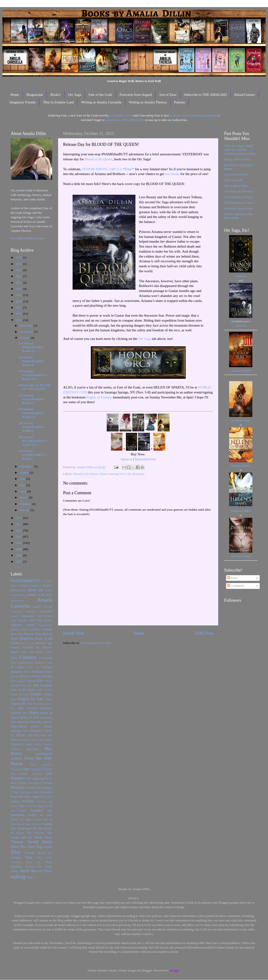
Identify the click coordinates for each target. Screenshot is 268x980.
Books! (55, 95)
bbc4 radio (17, 634)
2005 (19, 562)
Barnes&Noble (145, 459)
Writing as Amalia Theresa (148, 102)
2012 (19, 530)
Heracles (23, 722)
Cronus (30, 667)
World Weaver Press (36, 871)
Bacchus (36, 629)
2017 (19, 307)
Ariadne (22, 620)
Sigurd (29, 819)
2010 (19, 543)
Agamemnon (17, 601)
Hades (21, 708)
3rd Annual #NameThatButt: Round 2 (31, 427)
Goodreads (37, 238)
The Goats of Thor (236, 186)
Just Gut (33, 735)
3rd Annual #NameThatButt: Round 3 (31, 399)
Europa (32, 681)
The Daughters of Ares (239, 203)
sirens (38, 819)
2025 (19, 264)
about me (35, 590)
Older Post (204, 633)
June (23, 479)
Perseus (48, 783)
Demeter (15, 676)
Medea (38, 744)
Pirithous (18, 787)
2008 (19, 555)
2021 (19, 283)
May (23, 485)
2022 (19, 276)
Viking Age (33, 862)
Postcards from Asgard (136, 95)
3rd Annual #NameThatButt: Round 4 (31, 361)
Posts (232, 578)
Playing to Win (30, 792)
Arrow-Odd (35, 620)
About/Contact (245, 95)
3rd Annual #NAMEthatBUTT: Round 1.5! (33, 441)
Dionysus (26, 676)
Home (15, 95)
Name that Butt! (38, 758)
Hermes (48, 722)
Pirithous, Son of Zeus (238, 208)
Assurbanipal (45, 625)
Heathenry (46, 708)
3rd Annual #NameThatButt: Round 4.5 (31, 347)
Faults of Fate (44, 690)
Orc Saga (75, 95)
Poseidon (46, 792)
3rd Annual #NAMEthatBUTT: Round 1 (33, 455)
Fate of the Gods (100, 95)
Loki (29, 744)
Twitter (15, 238)
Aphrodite (46, 611)
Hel (25, 713)
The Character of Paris (239, 197)
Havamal (32, 708)
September (27, 466)
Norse (17, 764)
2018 (19, 301)
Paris (14, 783)
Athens (25, 629)
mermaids (32, 749)
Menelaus (16, 749)
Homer (35, 726)
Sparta (20, 824)
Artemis (48, 620)
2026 (19, 257)
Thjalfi (48, 847)
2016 (19, 314)
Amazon (126, 459)
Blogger (175, 970)
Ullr (39, 858)
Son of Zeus (168, 95)
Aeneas (23, 595)
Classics (28, 657)
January (25, 510)
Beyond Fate (32, 634)
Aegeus (14, 595)
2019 (19, 295)
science (37, 810)
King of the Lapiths (28, 740)
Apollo (14, 616)
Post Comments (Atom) (96, 643)
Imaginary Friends (23, 102)
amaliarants (17, 611)
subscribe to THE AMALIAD (124, 120)
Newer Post (73, 633)
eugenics (22, 681)
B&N (247, 371)
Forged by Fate (31, 699)
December (26, 326)
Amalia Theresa (42, 607)
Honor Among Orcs (113, 474)
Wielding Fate (34, 867)
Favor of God (20, 694)
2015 (19, 320)
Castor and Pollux (31, 652)
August (24, 473)
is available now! (121, 115)
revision (28, 801)
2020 (19, 289)
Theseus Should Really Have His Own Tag (31, 844)
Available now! (241, 420)
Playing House (34, 788)
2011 (19, 537)
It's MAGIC (18, 735)
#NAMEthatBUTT (25, 581)
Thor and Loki (233, 180)
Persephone (35, 783)
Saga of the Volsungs (31, 806)
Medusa (48, 744)
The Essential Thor (236, 174)
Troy (29, 857)
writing (18, 877)
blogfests (26, 638)
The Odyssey (35, 833)
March (24, 497)
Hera (14, 722)
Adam (49, 590)
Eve (40, 681)
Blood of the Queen (99, 159)
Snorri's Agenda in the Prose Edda (238, 216)
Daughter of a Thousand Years (31, 672)
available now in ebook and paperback (194, 115)
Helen (34, 713)
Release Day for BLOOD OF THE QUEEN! (35, 387)
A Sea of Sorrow (28, 586)
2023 (19, 270)
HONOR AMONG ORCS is (108, 169)
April (23, 491)
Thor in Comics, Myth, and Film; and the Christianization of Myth (240, 150)
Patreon (180, 102)
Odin (26, 769)
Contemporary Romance (31, 663)
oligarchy (37, 774)
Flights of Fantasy (99, 397)
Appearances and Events (36, 616)
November (27, 332)
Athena (15, 629)
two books (172, 174)
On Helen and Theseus (239, 191)
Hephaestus (46, 717)
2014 (19, 518)
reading (15, 801)
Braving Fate (28, 643)
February (26, 504)
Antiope (31, 611)
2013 (19, 524)
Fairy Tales (26, 685)
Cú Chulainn (44, 667)
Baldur (48, 629)
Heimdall (16, 713)
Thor (16, 852)
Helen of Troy (30, 717)
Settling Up (35, 815)
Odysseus (36, 769)
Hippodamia (19, 726)
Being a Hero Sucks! (237, 159)
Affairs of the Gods (40, 595)
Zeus (30, 877)
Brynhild (28, 647)
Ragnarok (47, 797)
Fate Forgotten (43, 685)
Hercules (36, 722)
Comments (236, 586)
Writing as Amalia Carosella (101, 102)
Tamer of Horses (33, 824)
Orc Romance (136, 474)
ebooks (36, 676)
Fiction (36, 694)
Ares (13, 620)
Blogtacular (35, 95)
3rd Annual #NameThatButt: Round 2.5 (31, 413)
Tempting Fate (27, 828)
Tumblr (25, 238)
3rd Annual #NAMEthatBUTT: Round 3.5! (33, 375)
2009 (19, 549)
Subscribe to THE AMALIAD (205, 95)
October (25, 338)
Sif (22, 819)
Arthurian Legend (23, 625)
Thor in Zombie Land (58, 102)
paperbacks (46, 778)
